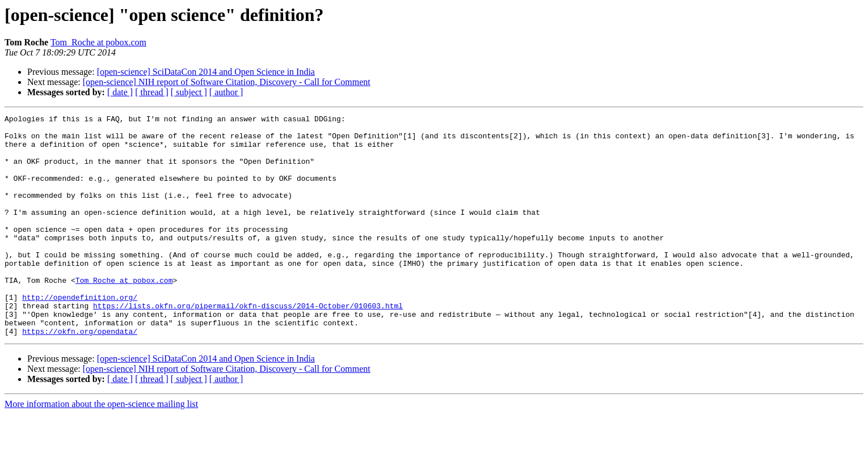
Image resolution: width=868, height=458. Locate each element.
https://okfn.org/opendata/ (80, 375)
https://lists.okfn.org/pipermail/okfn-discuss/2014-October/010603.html (248, 345)
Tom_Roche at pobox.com (98, 42)
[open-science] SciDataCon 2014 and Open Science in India (206, 72)
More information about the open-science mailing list (101, 448)
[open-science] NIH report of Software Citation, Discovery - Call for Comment (227, 82)
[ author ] (226, 92)
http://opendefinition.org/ (80, 334)
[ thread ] (152, 92)
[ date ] (120, 92)
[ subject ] (189, 92)
